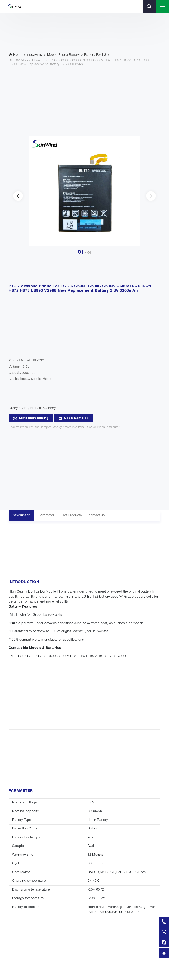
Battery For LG (95, 55)
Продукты (35, 55)
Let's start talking (31, 418)
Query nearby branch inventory (32, 408)
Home (16, 55)
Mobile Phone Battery (63, 55)
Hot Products (72, 515)
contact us (97, 515)
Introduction (21, 515)
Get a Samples (73, 418)
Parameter (47, 515)
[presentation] (18, 196)
